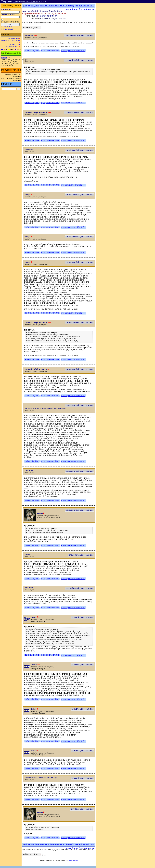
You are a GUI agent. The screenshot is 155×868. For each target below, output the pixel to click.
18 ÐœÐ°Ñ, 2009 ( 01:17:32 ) (82, 751)
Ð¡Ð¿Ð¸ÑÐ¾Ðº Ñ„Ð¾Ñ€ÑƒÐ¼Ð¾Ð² (80, 9)
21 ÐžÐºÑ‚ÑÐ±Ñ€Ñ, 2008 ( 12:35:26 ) (79, 60)
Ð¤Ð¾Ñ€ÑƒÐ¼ (13, 38)
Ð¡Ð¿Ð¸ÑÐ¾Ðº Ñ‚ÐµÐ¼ (85, 6)
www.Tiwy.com (73, 860)
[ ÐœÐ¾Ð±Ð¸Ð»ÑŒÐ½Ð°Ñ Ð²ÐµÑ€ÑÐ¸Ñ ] (29, 1)
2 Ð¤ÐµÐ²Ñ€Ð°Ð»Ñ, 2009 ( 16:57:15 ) (79, 510)
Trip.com (4, 58)
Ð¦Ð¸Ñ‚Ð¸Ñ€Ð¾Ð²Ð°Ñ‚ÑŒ (50, 51)
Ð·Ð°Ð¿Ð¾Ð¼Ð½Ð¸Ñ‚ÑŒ (10, 22)
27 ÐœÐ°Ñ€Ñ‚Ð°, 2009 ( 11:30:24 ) (81, 555)
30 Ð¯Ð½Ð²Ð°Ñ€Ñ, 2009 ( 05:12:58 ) (79, 323)
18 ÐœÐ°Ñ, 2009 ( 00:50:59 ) (82, 665)
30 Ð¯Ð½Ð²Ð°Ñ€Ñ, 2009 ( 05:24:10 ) (79, 369)
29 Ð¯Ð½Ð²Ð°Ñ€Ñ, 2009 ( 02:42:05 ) (79, 262)
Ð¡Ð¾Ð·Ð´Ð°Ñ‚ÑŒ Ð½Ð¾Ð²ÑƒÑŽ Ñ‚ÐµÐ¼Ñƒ (57, 6)
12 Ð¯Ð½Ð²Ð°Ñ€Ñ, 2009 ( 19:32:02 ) (79, 150)
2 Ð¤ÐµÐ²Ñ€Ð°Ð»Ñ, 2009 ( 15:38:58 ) (79, 471)
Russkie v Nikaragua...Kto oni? (53, 18)
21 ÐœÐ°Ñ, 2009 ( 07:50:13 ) (82, 778)
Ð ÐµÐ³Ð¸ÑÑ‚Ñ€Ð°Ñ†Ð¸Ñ (11, 40)
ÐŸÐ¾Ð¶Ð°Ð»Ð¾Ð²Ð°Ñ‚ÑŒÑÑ (73, 51)
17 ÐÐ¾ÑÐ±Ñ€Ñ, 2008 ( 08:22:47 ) (79, 113)
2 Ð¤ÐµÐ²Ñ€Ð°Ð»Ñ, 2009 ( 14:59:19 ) (79, 405)
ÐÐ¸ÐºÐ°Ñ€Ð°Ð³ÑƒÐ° (47, 16)
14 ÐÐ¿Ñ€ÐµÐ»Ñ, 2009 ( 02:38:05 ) (79, 588)
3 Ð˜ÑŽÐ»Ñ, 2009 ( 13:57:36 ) (82, 809)
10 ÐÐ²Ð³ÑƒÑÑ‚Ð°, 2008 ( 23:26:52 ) (79, 36)
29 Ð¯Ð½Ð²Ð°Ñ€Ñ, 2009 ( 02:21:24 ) (79, 195)
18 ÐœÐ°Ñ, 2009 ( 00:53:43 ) (82, 709)
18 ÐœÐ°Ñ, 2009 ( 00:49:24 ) (82, 617)
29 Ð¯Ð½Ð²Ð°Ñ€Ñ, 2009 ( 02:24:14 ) (79, 237)
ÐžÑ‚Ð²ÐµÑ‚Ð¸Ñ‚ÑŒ (32, 6)
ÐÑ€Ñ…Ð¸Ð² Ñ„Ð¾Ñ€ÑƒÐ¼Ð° (13, 45)
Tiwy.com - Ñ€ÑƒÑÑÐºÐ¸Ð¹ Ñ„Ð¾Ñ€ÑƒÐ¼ (42, 11)
